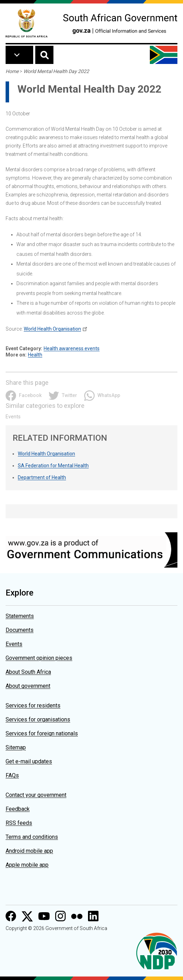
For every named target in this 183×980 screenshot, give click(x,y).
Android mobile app (29, 851)
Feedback (18, 809)
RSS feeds (19, 823)
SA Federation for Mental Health (53, 466)
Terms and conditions (32, 837)
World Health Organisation (52, 329)
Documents (20, 630)
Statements (20, 616)
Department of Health (42, 477)
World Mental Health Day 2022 (56, 71)
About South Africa (28, 672)
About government (28, 686)
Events (13, 417)
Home (12, 71)
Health (35, 355)
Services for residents (33, 705)
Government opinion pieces (39, 658)
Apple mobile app (27, 865)
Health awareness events (72, 348)
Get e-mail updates (29, 761)
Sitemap (16, 747)
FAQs (12, 775)
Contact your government (36, 795)
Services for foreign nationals (42, 733)
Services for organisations (38, 719)
